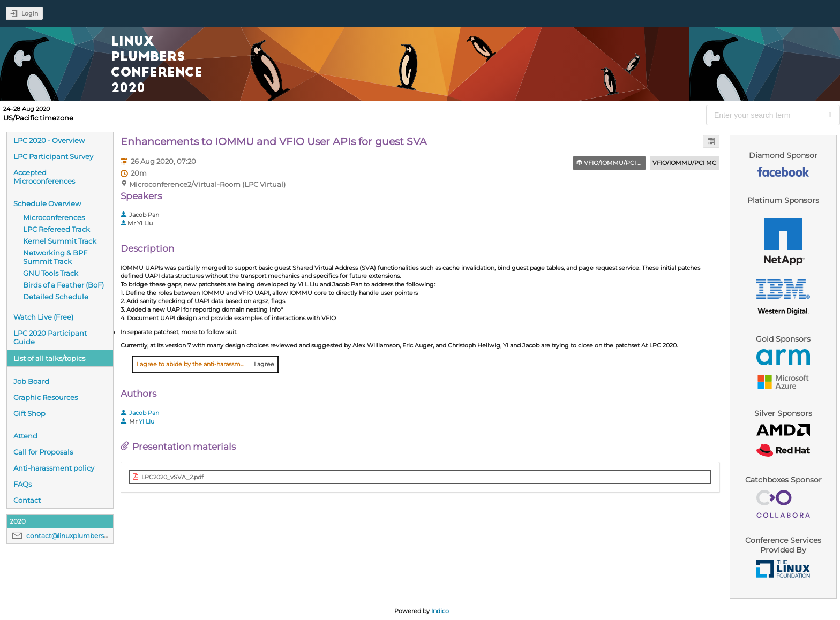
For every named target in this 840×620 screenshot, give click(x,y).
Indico (440, 611)
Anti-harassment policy (54, 468)
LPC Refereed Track (57, 229)
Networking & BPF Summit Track (55, 257)
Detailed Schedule (56, 297)
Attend (25, 436)
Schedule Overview (47, 203)
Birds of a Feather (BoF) (63, 285)
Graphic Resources (46, 397)
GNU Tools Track (51, 273)
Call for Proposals (43, 452)
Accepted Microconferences (44, 177)
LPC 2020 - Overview (49, 140)
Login (30, 13)
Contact (27, 500)
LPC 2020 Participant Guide (50, 337)
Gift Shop (29, 413)
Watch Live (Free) (43, 317)
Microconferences (54, 217)
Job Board (31, 381)
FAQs (22, 484)
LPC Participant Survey (53, 156)
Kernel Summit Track (60, 241)
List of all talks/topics (49, 358)
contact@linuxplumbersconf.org (79, 536)
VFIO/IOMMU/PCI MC (684, 163)
